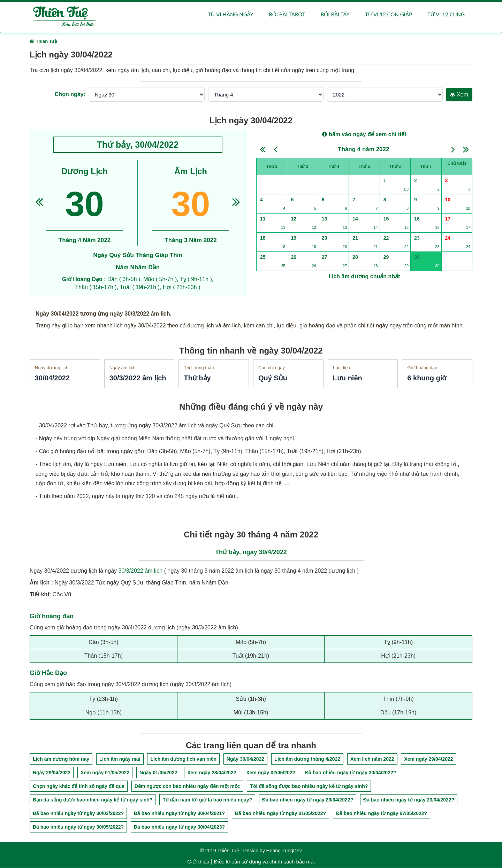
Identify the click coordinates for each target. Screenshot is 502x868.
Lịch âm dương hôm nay (61, 760)
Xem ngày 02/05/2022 (271, 773)
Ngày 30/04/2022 (245, 760)
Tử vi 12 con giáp (389, 15)
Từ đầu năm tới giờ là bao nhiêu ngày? (207, 800)
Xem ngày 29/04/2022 (428, 760)
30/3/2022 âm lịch (141, 571)
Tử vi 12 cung (446, 15)
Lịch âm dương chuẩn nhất (364, 277)
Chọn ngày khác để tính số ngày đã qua (79, 787)
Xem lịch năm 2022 (372, 760)
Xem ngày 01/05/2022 (105, 773)
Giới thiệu (198, 862)
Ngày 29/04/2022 (52, 773)
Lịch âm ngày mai (120, 760)
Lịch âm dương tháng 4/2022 (307, 760)
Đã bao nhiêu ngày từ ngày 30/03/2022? (78, 814)
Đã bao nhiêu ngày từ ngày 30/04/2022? (351, 773)
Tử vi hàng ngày (231, 15)
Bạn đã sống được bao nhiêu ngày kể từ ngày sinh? (93, 800)
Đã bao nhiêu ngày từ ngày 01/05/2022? (280, 814)
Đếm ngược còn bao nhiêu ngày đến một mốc (187, 787)
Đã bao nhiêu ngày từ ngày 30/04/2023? (179, 828)
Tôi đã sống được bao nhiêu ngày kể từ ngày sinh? (309, 787)
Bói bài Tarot (287, 15)
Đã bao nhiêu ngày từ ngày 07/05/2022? (382, 814)
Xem (459, 95)
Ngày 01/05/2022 (158, 773)
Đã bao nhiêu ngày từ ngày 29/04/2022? (308, 800)
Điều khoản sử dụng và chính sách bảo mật (264, 862)
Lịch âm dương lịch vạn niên (183, 760)
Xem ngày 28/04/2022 (212, 773)
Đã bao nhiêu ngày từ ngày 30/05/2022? (78, 828)
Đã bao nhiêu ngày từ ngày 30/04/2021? (179, 814)
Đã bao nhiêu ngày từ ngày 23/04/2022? (409, 800)
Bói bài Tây (335, 15)
